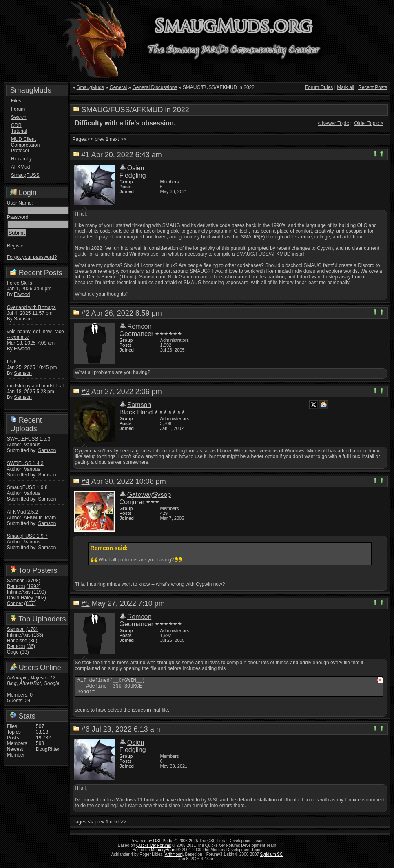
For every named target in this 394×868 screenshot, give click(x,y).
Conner (15, 603)
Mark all (345, 87)
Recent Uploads (26, 424)
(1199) (39, 592)
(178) (32, 629)
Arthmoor (173, 858)
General (118, 87)
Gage (13, 652)
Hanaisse (17, 641)
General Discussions (155, 87)
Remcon (16, 586)
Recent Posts (41, 273)
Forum (18, 109)
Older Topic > (369, 123)
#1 (86, 155)
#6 (86, 733)
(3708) (33, 581)
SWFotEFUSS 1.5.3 (29, 439)
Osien (136, 168)
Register (16, 246)
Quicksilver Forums (154, 849)
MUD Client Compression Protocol (24, 145)
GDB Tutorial (19, 128)
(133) (38, 635)
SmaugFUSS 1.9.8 (27, 487)
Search (19, 117)
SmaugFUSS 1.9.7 (27, 536)
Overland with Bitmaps (31, 307)
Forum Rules (319, 87)
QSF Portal (163, 845)
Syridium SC (272, 858)
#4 (86, 481)
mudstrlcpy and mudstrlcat (35, 386)
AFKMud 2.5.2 (23, 512)
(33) (24, 652)
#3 (86, 392)
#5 (86, 603)
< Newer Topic (333, 123)
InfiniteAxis (19, 592)
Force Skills (20, 283)
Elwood (22, 294)
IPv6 (12, 362)
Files (16, 101)
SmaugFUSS (24, 175)
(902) (40, 598)
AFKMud (21, 167)
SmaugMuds (31, 90)
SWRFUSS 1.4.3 (25, 463)
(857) (30, 603)
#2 (86, 313)
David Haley (20, 598)
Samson (23, 319)
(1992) (34, 586)
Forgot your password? (32, 257)
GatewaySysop (149, 495)
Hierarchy (21, 159)
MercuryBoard (164, 854)
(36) (33, 641)
